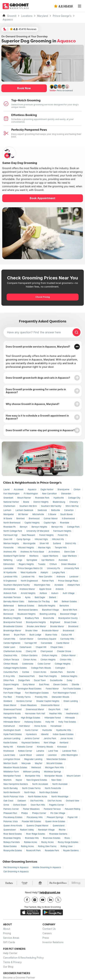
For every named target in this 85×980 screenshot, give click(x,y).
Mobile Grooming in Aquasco (47, 867)
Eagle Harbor (47, 489)
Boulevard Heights (27, 614)
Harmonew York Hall (35, 713)
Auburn (55, 593)
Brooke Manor (58, 626)
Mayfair (39, 763)
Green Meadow (69, 564)
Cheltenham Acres (13, 651)
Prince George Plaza (68, 581)
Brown (7, 635)
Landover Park (69, 751)
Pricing (7, 933)
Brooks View (32, 630)
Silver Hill (44, 543)
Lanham (8, 510)
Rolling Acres (28, 846)
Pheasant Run (10, 813)
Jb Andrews (54, 552)
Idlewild (45, 734)
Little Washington (69, 755)
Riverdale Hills (32, 838)
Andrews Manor (27, 589)
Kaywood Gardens (31, 743)
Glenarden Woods (60, 697)
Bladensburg (59, 502)
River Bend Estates (13, 834)
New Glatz (56, 780)
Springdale (32, 560)
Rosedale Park (52, 850)
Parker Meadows (32, 809)
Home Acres (41, 726)
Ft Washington (31, 494)
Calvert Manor (27, 639)
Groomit (12, 16)
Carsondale (47, 643)
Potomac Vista (11, 821)
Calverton (69, 510)
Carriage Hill (31, 643)
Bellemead (9, 606)
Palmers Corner (11, 809)
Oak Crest (9, 801)
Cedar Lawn (10, 647)
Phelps (25, 813)
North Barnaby (11, 788)
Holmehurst (9, 726)
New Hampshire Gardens (16, 784)
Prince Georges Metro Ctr (30, 568)
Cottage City (74, 498)
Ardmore (61, 577)
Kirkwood (62, 747)
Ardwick (59, 589)
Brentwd (21, 518)
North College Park (13, 531)
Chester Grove (64, 651)
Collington (60, 668)
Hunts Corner (32, 730)
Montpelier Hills (33, 776)
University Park (72, 568)
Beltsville (56, 510)
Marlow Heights (11, 543)
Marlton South (11, 763)
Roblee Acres (31, 842)
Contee (26, 672)
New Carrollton (50, 494)
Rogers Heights (27, 564)
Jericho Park (50, 738)
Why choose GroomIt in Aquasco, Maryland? (33, 404)
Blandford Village (51, 610)
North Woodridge (60, 796)
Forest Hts (63, 535)
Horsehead (56, 726)
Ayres (28, 597)
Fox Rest (8, 697)
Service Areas (11, 938)
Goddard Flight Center (15, 556)
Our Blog (8, 967)
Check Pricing (43, 297)
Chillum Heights (50, 655)
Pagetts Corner (57, 805)
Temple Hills (61, 547)
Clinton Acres (30, 660)
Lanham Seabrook (25, 510)
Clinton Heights (48, 660)
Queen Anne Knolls (13, 826)
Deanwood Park (27, 676)
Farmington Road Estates (30, 689)
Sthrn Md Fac (72, 506)
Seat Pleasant (29, 535)
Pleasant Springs (55, 817)
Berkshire (64, 606)
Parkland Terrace (53, 809)
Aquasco (8, 19)
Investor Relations (53, 942)
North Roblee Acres (38, 796)
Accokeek (19, 489)
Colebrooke (28, 664)
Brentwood (34, 518)
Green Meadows (29, 705)
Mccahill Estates (54, 763)
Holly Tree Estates (67, 722)
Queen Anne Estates (55, 821)
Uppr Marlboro (70, 556)
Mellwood (36, 767)
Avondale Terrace (12, 597)
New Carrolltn (46, 577)
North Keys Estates (49, 792)
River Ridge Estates (36, 834)
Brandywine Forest (13, 622)
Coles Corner (44, 664)
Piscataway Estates (13, 817)
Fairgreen (8, 689)
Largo (20, 560)
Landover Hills (11, 577)
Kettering (8, 560)
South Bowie (67, 514)
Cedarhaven (26, 647)
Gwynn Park (55, 709)
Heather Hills (56, 713)
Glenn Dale (70, 552)
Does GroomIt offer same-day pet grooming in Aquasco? (40, 430)
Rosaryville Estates (13, 850)
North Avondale (60, 784)
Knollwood (9, 751)
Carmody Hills (67, 639)
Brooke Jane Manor (37, 626)
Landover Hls (28, 577)
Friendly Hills (41, 697)
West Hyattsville (29, 572)
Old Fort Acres (55, 801)
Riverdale (65, 523)
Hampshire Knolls (12, 713)
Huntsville (47, 730)
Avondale (63, 560)
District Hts (71, 543)
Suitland (57, 543)
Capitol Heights (32, 523)
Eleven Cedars (61, 684)
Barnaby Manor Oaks (14, 601)
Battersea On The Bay (39, 601)
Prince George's (62, 16)
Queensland (58, 826)
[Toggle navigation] (79, 6)
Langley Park (59, 572)
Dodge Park (24, 680)
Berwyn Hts (57, 527)
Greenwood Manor (35, 709)
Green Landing (71, 701)
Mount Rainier (24, 498)
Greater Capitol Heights (48, 701)
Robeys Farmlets (12, 842)
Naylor (19, 780)
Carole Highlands (12, 643)
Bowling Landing (48, 614)
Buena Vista (52, 635)
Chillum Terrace (12, 660)
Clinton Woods (11, 664)
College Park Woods (41, 668)
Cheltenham (10, 506)
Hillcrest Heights (26, 547)
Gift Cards (9, 942)
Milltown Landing (32, 772)
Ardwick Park (10, 593)
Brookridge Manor (13, 630)
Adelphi (45, 572)
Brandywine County (68, 618)
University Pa (54, 568)
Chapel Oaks (57, 647)
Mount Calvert (74, 776)
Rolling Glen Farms (47, 846)
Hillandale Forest (53, 718)
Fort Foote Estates (72, 689)
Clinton (77, 489)
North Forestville (53, 788)
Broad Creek (71, 622)
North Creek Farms (32, 788)
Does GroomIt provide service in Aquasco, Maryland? (38, 347)
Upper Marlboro (51, 556)
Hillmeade (70, 718)
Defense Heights (69, 676)
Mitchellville (39, 514)
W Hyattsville (10, 572)
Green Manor (10, 705)
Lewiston (53, 755)
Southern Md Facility (52, 506)
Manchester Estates (56, 759)
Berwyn (24, 527)
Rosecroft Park (34, 850)
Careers (47, 933)
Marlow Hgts (45, 547)
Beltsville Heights (47, 606)
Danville (71, 672)
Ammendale (10, 589)
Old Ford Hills (37, 801)
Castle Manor (63, 643)
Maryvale (26, 763)
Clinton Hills (66, 660)
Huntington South (12, 730)
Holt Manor (25, 726)
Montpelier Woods (54, 776)
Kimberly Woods (45, 747)
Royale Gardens (71, 850)
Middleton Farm (11, 772)
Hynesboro (32, 734)
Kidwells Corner (25, 747)
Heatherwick (72, 713)
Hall (66, 709)
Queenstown (10, 830)
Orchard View (73, 801)
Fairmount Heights (62, 531)
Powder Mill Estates (32, 821)
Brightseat (55, 622)
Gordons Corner (24, 701)
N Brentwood (68, 518)
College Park (73, 527)
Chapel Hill (41, 647)
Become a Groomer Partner (19, 977)
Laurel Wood (26, 755)
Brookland (73, 626)
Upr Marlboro (48, 560)
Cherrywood (47, 651)
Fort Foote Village (12, 693)
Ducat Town (40, 680)
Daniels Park (57, 672)
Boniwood (9, 614)
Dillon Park (9, 680)
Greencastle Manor (50, 705)
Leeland (40, 755)
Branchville (49, 618)
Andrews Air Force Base (33, 552)
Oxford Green (20, 805)
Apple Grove (46, 589)
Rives (67, 838)
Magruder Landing (34, 759)
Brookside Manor (51, 630)
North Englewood (29, 581)
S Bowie (52, 514)
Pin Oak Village (58, 813)
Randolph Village (47, 830)
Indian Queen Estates (63, 734)
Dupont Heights (11, 684)
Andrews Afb (10, 552)
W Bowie (8, 518)
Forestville (9, 547)
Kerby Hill (8, 747)
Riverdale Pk (10, 527)
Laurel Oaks (10, 755)
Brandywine (64, 489)
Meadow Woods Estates (16, 767)
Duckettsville (57, 680)
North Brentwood (12, 523)
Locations (27, 16)
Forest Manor (53, 689)
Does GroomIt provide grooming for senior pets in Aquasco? (36, 391)
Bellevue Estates (26, 606)
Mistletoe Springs (52, 772)
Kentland (64, 743)
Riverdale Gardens (58, 834)
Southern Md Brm (29, 506)
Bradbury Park (32, 618)
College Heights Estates (15, 668)
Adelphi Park (74, 585)
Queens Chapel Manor (38, 826)
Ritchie (62, 830)
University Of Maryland (38, 531)
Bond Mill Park (70, 610)
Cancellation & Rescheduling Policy (23, 958)
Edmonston (9, 564)
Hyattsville (59, 498)
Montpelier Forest (12, 776)
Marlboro (34, 556)
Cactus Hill (67, 635)
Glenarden (66, 494)
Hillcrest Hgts (42, 539)
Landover (74, 577)
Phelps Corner (39, 813)
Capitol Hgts (50, 523)
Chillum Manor (69, 655)
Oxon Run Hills (38, 805)
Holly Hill (50, 722)
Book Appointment (42, 198)
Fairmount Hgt (11, 535)
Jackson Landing (12, 738)
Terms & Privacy (12, 962)
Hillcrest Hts (58, 539)
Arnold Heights (28, 593)
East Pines (44, 684)
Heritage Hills (10, 718)
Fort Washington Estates (37, 693)
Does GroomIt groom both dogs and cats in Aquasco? (38, 378)
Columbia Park (11, 672)
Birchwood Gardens (28, 610)
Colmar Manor (51, 518)
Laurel (7, 489)
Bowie (27, 502)
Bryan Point (20, 635)
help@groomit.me (50, 892)
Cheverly (74, 502)
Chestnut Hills (11, 655)
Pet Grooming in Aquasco (16, 867)
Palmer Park (48, 581)
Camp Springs (24, 539)
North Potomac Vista (14, 796)
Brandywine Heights (36, 622)
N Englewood (10, 581)
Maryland (43, 16)
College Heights (63, 664)
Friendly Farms (24, 697)
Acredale (59, 585)
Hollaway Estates (33, 722)
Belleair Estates (69, 601)
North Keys (30, 792)
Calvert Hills (10, 639)
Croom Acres (40, 672)
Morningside (29, 543)
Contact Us (49, 929)
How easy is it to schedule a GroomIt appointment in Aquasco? (37, 417)
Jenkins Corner (32, 738)
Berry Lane (9, 610)
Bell (56, 601)
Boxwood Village (68, 614)
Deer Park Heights (48, 676)
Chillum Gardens (30, 655)
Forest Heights (47, 535)
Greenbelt (9, 498)
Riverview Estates (52, 838)
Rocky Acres (48, 842)
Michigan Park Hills (54, 767)
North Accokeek (41, 784)
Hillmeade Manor (12, 722)
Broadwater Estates (13, 626)
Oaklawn (22, 801)
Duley (70, 680)
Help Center (10, 953)
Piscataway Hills (35, 817)
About (7, 929)
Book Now (24, 88)
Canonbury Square (47, 639)
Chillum (53, 564)
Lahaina (40, 751)
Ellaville (75, 684)
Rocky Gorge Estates (68, 842)
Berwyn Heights (40, 527)
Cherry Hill (31, 651)
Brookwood (68, 630)
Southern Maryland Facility (17, 585)
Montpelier (9, 514)
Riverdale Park (43, 498)
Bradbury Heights (12, 618)
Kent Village (50, 743)
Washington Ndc (42, 585)
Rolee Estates (10, 846)
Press (46, 938)
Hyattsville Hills (64, 730)
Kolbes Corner (25, 751)
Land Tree (53, 751)
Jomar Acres (67, 738)
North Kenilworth (12, 792)
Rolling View (67, 846)
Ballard (53, 597)
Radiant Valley (27, 830)
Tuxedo (42, 564)
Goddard (8, 701)
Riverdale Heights (12, 838)
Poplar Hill (72, 817)
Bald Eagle (40, 597)
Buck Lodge (36, 635)
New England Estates (37, 780)
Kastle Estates (11, 743)
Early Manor (29, 684)
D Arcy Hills (9, 676)
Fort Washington (12, 494)
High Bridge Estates (31, 718)
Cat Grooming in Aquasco (16, 872)
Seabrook (42, 510)
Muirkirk (8, 780)
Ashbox (44, 593)
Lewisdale (9, 568)
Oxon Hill (8, 539)
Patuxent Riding (73, 809)
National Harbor (12, 502)
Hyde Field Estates (13, 734)
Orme (7, 805)
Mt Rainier (24, 514)
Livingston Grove (12, 759)
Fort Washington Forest (64, 693)
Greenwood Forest (13, 709)
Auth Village (69, 593)
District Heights (41, 502)
